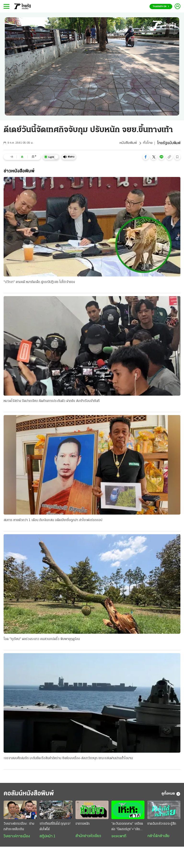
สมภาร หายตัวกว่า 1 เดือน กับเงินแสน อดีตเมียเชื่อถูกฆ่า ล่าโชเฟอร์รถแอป (53, 520)
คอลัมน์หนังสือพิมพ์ (32, 795)
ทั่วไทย (148, 143)
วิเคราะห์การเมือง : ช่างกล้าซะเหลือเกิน (19, 828)
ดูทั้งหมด (171, 795)
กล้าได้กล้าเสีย (158, 838)
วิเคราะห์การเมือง (17, 838)
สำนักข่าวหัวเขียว (88, 838)
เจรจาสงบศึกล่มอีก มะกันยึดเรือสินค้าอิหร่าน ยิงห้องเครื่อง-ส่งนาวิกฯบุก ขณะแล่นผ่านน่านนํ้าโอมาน (68, 759)
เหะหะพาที (119, 838)
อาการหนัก (83, 825)
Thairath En (161, 7)
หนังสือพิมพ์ (128, 143)
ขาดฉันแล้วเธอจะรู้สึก (162, 825)
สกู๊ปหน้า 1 (47, 838)
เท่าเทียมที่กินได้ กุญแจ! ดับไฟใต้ (55, 828)
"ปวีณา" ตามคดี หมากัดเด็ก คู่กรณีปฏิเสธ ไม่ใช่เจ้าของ (39, 282)
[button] (146, 157)
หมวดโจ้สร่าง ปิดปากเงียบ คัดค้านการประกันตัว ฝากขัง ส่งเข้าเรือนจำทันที (52, 401)
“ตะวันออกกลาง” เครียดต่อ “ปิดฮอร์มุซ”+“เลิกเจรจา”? (127, 829)
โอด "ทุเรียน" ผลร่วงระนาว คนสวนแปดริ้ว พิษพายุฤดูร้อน (42, 640)
